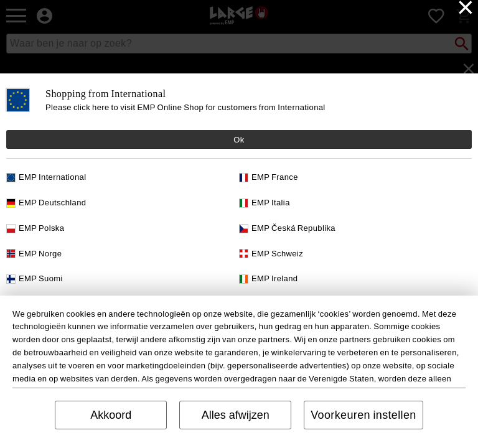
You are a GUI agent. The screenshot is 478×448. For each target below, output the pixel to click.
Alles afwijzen (236, 415)
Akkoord (111, 415)
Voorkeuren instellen (363, 415)
